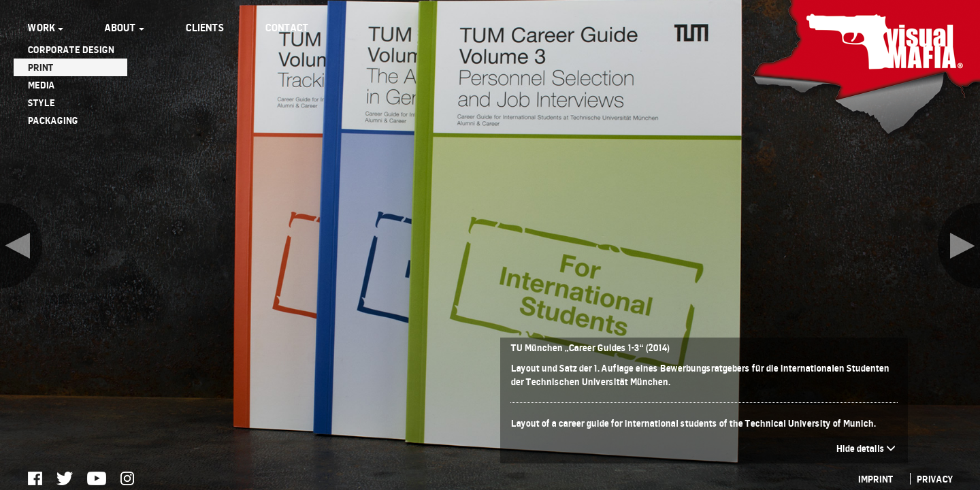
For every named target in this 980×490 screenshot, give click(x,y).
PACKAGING (52, 120)
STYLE (41, 102)
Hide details (866, 448)
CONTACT (287, 28)
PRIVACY (934, 479)
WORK (45, 28)
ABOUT (124, 28)
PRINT (40, 67)
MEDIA (41, 85)
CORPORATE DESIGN (70, 49)
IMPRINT (875, 479)
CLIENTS (205, 28)
